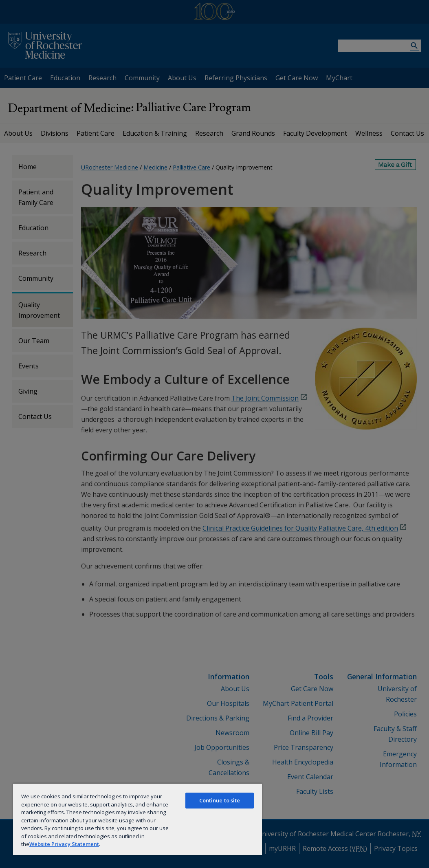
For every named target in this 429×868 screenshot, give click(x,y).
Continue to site (220, 800)
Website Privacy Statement (64, 844)
